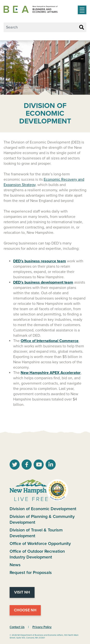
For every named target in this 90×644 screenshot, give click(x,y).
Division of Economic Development (43, 509)
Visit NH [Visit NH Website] (22, 592)
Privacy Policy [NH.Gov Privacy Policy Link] (42, 627)
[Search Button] (82, 28)
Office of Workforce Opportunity (40, 544)
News (15, 565)
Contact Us (17, 627)
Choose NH (25, 610)
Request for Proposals (31, 572)
